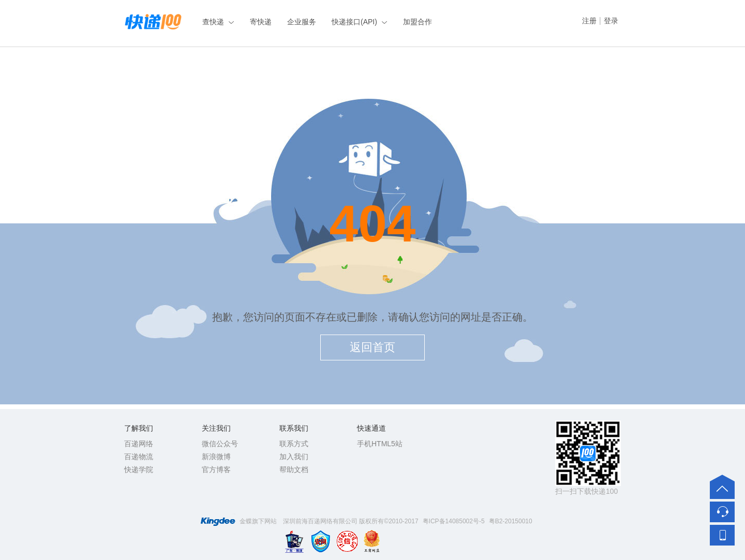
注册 (589, 21)
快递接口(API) (354, 22)
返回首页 (373, 347)
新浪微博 (216, 457)
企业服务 (302, 22)
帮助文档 (294, 470)
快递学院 (139, 470)
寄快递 (261, 22)
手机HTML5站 (380, 444)
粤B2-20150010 (511, 521)
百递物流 (139, 457)
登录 (611, 21)
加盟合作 (418, 22)
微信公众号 (220, 444)
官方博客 (216, 470)
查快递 (213, 22)
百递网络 (139, 444)
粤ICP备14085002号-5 (454, 521)
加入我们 (294, 457)
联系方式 (294, 444)
